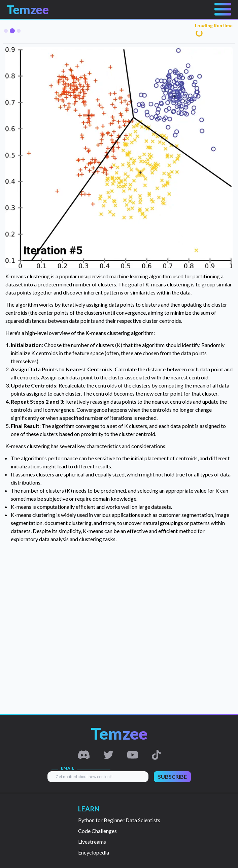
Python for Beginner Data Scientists (119, 820)
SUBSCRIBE (172, 777)
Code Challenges (97, 831)
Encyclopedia (94, 852)
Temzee (28, 9)
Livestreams (92, 842)
